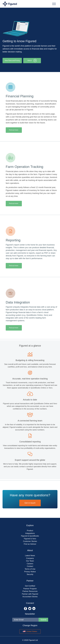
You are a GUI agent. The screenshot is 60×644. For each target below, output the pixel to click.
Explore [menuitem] (30, 525)
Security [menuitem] (30, 574)
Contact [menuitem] (30, 566)
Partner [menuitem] (30, 581)
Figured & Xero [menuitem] (30, 539)
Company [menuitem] (30, 558)
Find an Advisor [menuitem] (30, 544)
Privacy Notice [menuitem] (30, 572)
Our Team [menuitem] (30, 561)
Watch (32, 60)
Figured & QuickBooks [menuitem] (30, 536)
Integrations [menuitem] (30, 533)
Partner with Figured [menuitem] (30, 594)
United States (30, 631)
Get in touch (30, 503)
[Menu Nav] (54, 4)
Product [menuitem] (30, 531)
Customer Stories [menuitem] (30, 541)
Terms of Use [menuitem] (30, 569)
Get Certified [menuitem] (30, 586)
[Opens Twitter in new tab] (30, 608)
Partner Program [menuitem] (30, 589)
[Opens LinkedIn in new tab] (34, 608)
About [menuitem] (30, 550)
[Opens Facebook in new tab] (26, 608)
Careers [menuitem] (30, 564)
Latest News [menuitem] (30, 556)
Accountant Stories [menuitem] (30, 597)
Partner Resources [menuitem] (30, 591)
